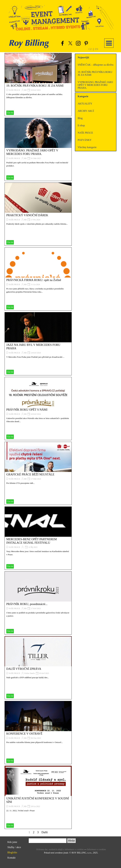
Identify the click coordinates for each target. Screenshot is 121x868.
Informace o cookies (96, 849)
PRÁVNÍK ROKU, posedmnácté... (27, 604)
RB (25, 90)
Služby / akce (14, 847)
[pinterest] (86, 43)
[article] (38, 85)
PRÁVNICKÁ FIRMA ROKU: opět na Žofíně (34, 280)
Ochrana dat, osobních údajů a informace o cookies (60, 849)
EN (97, 49)
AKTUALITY (85, 104)
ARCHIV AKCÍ (86, 111)
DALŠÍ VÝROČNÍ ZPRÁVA (24, 669)
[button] (61, 17)
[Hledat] (48, 841)
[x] (70, 43)
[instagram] (78, 43)
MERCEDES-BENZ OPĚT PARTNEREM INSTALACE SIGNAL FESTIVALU (32, 541)
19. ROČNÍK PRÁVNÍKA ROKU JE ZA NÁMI (35, 86)
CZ (90, 49)
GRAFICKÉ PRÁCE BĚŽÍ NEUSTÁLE (30, 474)
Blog (80, 118)
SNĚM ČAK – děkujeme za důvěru (96, 65)
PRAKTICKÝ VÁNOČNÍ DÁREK (27, 215)
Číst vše (10, 113)
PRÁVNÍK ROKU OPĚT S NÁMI (27, 410)
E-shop (81, 125)
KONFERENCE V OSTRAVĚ (24, 734)
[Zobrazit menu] (109, 43)
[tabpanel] (97, 49)
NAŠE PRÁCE (14, 90)
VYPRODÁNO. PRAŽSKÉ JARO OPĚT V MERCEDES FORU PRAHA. (32, 152)
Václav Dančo (29, 673)
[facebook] (62, 43)
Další (45, 832)
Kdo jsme (12, 842)
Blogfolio (12, 852)
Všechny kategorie (87, 147)
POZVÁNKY (85, 140)
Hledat (71, 841)
